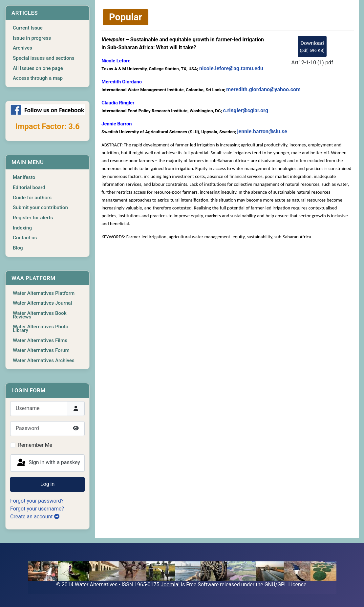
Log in (47, 484)
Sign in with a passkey (48, 463)
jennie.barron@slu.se (262, 131)
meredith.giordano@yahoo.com (263, 89)
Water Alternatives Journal (42, 303)
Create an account (35, 517)
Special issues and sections (44, 58)
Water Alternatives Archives (44, 360)
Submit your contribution (40, 207)
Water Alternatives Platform (44, 293)
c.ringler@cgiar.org (246, 110)
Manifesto (24, 177)
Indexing (22, 228)
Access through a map (38, 78)
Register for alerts (33, 218)
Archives (22, 48)
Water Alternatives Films (40, 340)
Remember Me (35, 445)
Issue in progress (32, 38)
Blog (18, 248)
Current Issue (28, 28)
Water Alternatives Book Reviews (40, 315)
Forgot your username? (37, 509)
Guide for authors (32, 198)
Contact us (25, 238)
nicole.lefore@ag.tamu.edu (231, 68)
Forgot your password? (37, 501)
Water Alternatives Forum (41, 350)
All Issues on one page (38, 68)
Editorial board (29, 187)
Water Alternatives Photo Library (41, 328)
